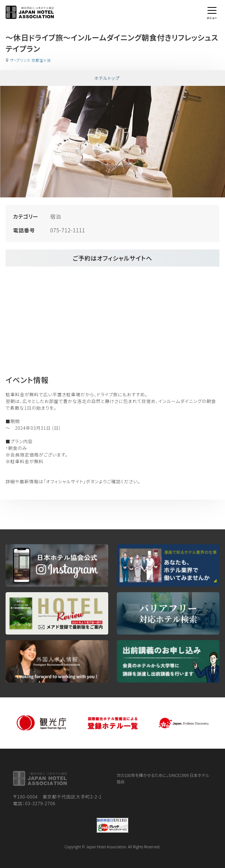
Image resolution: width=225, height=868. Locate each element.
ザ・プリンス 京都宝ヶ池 (30, 60)
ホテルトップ (107, 78)
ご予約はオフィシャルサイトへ (112, 258)
